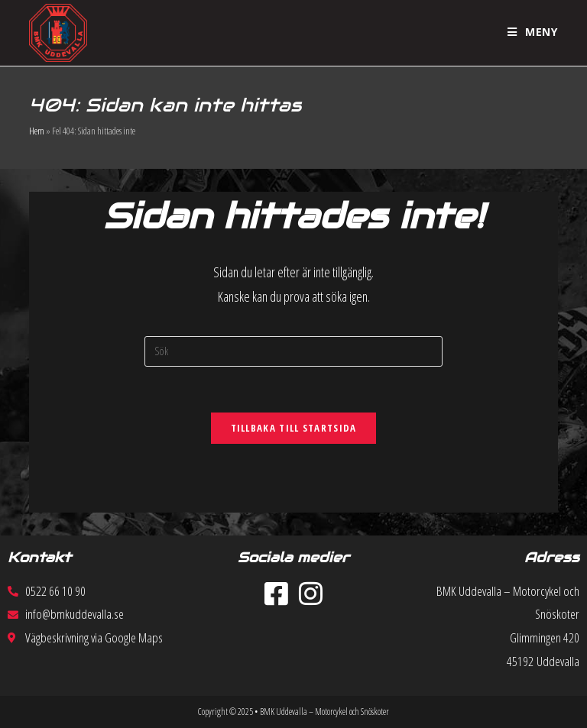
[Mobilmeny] (533, 32)
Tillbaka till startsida (294, 428)
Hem (37, 131)
